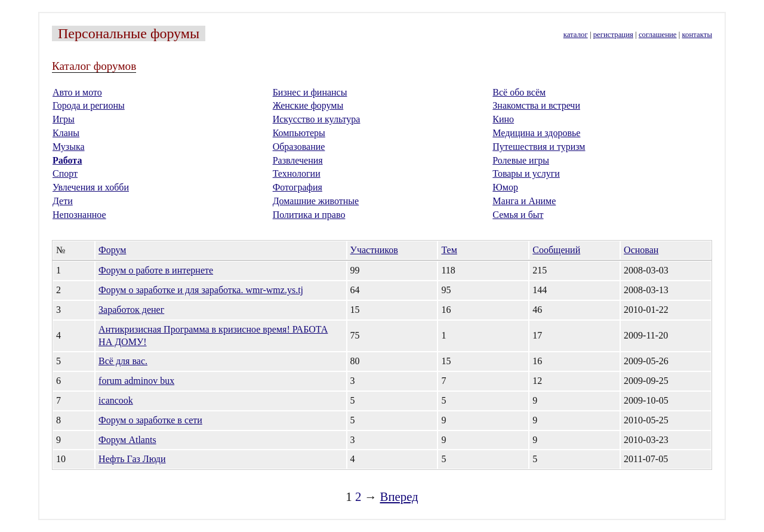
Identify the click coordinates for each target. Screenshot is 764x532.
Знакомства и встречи (536, 105)
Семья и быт (518, 215)
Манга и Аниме (524, 201)
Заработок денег (131, 310)
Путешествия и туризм (539, 147)
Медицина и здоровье (536, 133)
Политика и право (309, 215)
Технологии (297, 173)
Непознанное (79, 215)
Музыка (69, 147)
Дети (63, 201)
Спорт (65, 173)
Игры (64, 119)
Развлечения (298, 160)
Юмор (505, 187)
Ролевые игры (521, 160)
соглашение (658, 35)
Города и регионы (89, 105)
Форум (112, 250)
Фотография (298, 187)
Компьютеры (299, 133)
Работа (67, 160)
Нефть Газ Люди (132, 459)
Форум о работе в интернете (156, 270)
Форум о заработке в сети (150, 420)
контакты (697, 35)
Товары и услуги (526, 173)
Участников (374, 250)
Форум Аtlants (127, 440)
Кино (503, 119)
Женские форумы (308, 105)
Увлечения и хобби (91, 187)
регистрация (613, 35)
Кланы (66, 133)
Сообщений (556, 250)
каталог (576, 35)
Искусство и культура (317, 119)
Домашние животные (316, 201)
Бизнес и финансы (310, 92)
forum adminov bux (136, 381)
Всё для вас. (123, 361)
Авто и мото (77, 92)
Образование (299, 147)
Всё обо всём (519, 92)
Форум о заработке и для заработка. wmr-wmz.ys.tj (201, 290)
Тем (449, 250)
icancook (116, 400)
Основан (641, 250)
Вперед (399, 496)
